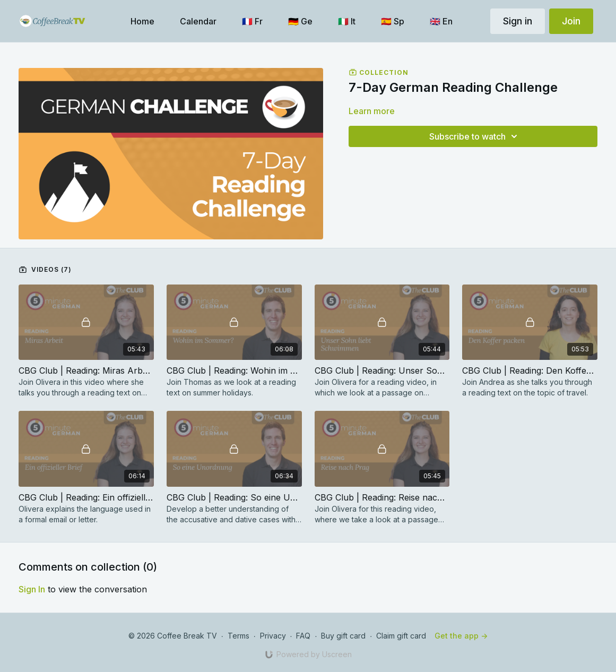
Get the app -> (461, 636)
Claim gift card (401, 636)
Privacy (273, 636)
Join (571, 21)
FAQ (303, 636)
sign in (32, 589)
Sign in (518, 21)
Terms (238, 636)
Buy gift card (343, 636)
